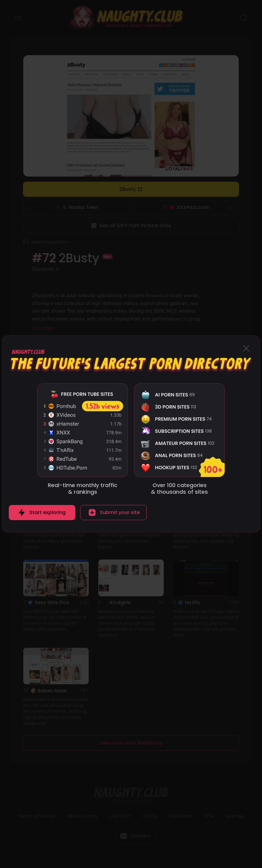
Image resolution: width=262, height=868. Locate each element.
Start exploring (47, 512)
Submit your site (120, 512)
